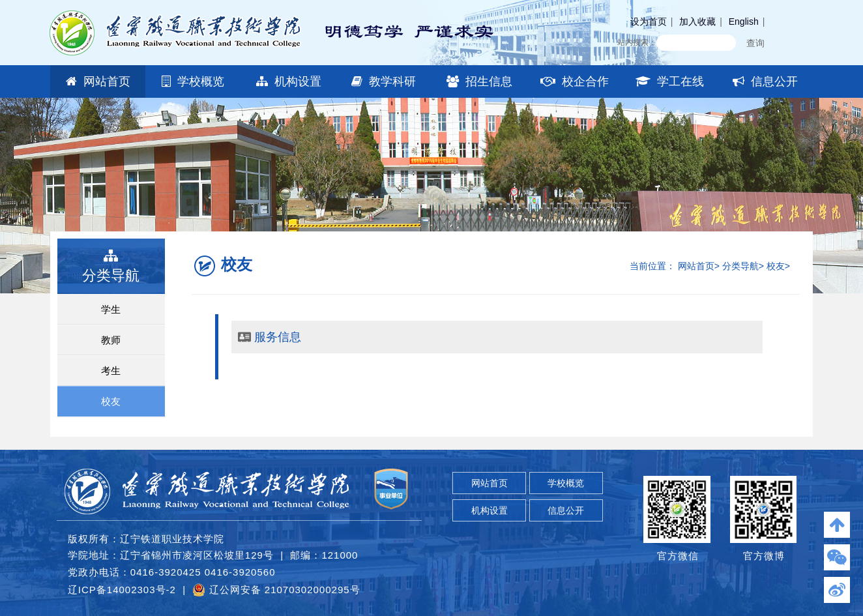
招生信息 (479, 81)
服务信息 (278, 337)
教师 (111, 340)
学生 (111, 309)
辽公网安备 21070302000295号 (276, 590)
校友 (111, 401)
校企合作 (575, 81)
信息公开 (765, 81)
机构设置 (289, 81)
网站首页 (98, 81)
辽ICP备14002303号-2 (122, 590)
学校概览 (193, 81)
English (744, 22)
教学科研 (384, 81)
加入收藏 (697, 22)
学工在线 (670, 81)
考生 (111, 371)
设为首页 (649, 22)
